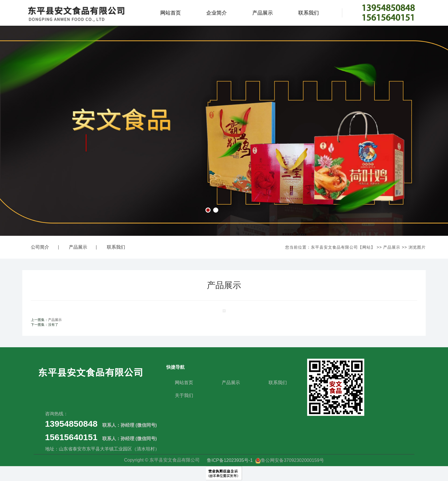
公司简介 (40, 247)
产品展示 (263, 13)
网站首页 (171, 13)
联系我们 (309, 13)
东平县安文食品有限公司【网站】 (343, 247)
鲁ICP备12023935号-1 (230, 460)
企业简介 (217, 13)
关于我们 (184, 395)
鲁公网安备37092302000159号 (290, 460)
